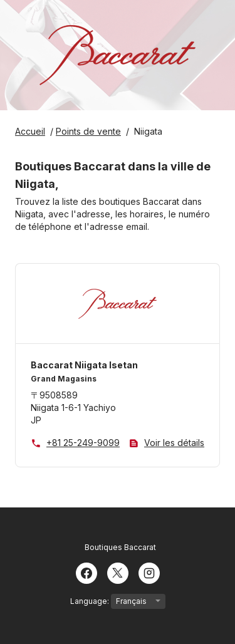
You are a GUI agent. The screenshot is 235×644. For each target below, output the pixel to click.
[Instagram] (149, 572)
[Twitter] (118, 572)
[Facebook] (86, 572)
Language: (118, 601)
